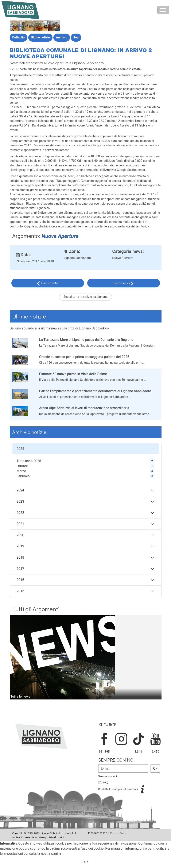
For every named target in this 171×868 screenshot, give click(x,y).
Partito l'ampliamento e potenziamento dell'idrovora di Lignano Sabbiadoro (95, 391)
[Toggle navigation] (163, 10)
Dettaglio (18, 37)
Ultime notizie (40, 37)
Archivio (62, 37)
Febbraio (23, 476)
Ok (155, 768)
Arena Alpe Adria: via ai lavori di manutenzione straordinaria (84, 408)
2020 (20, 535)
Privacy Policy (118, 833)
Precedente (50, 283)
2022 (20, 513)
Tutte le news (20, 696)
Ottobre (22, 466)
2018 (20, 557)
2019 (20, 546)
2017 (20, 569)
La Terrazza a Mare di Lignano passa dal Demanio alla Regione (86, 340)
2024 (20, 490)
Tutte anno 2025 (29, 461)
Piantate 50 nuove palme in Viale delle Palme (73, 374)
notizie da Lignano (95, 297)
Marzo (21, 471)
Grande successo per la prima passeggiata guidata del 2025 (84, 357)
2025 (20, 449)
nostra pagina (51, 854)
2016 (20, 580)
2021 (20, 524)
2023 (20, 501)
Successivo (122, 283)
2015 (20, 591)
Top (76, 37)
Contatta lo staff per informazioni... (120, 789)
